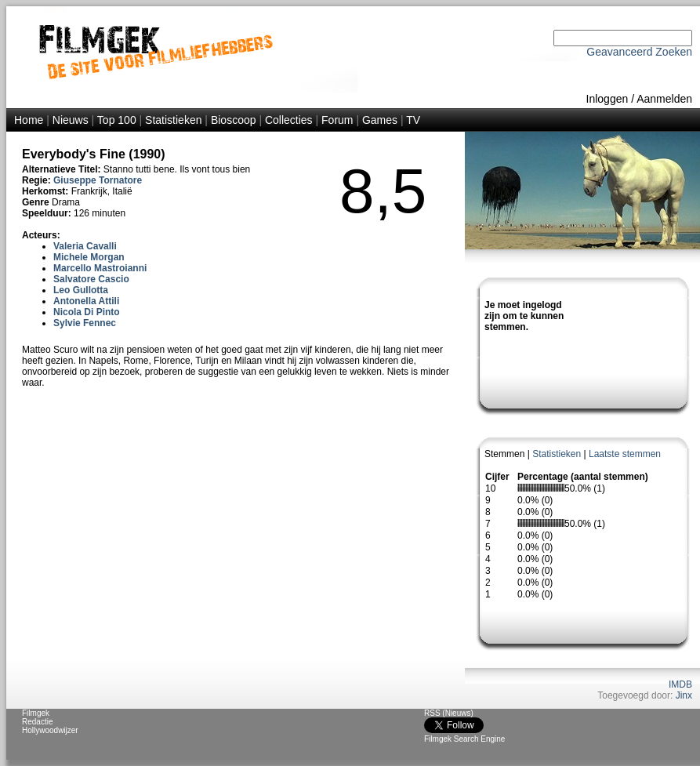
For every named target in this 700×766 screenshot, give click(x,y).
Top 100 (117, 120)
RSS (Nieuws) (449, 713)
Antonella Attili (86, 301)
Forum (337, 120)
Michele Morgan (89, 257)
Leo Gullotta (81, 290)
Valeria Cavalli (85, 246)
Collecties (289, 120)
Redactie (37, 722)
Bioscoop (234, 120)
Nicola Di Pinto (87, 312)
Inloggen (608, 99)
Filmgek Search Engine (464, 739)
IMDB (680, 684)
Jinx (684, 695)
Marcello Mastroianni (100, 268)
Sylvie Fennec (85, 323)
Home (29, 120)
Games (380, 120)
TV (413, 120)
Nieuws (71, 120)
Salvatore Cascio (91, 279)
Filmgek (36, 713)
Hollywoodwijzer (50, 730)
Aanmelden (664, 99)
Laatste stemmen (625, 454)
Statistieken (173, 120)
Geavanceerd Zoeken (639, 52)
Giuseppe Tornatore (98, 180)
